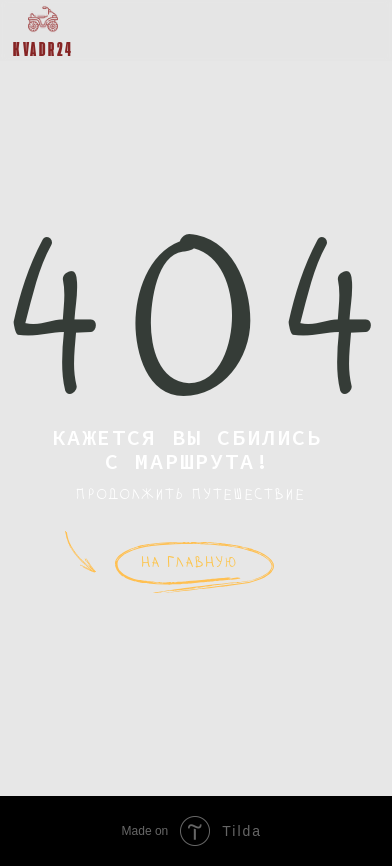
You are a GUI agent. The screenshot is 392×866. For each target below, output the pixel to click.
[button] (360, 29)
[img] (43, 19)
